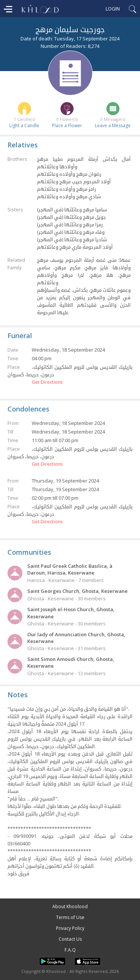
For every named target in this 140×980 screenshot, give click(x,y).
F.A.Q (70, 950)
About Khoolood (70, 906)
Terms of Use (70, 917)
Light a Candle (24, 125)
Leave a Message (113, 125)
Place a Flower (67, 125)
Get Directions (47, 382)
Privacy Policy (70, 928)
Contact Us (70, 939)
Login (113, 9)
